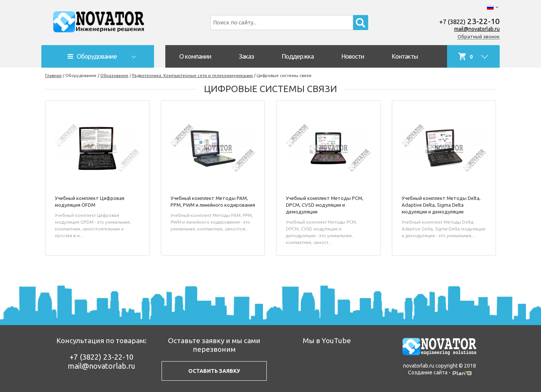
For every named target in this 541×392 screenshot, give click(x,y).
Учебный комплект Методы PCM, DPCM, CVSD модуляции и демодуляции (325, 205)
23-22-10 (469, 21)
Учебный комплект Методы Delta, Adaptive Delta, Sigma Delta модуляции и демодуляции (441, 205)
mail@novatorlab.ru (477, 29)
